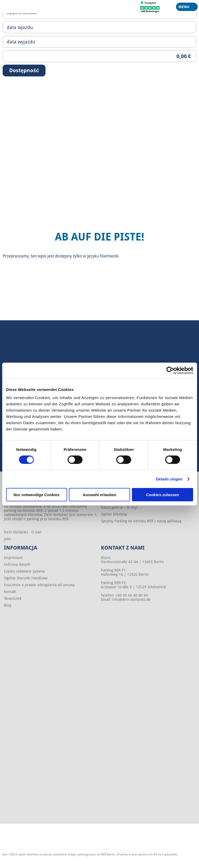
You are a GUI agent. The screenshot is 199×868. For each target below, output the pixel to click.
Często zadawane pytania (24, 571)
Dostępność (24, 70)
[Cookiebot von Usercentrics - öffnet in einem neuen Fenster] (170, 370)
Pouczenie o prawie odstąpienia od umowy (39, 585)
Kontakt (10, 592)
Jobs (7, 539)
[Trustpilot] (150, 6)
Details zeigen (169, 479)
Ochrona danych (17, 564)
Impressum (13, 558)
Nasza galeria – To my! (119, 507)
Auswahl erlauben (99, 495)
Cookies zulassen (162, 495)
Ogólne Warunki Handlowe (26, 578)
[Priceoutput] (99, 56)
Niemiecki (109, 256)
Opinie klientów (114, 514)
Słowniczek (13, 598)
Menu (185, 8)
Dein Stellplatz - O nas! (23, 532)
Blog (8, 605)
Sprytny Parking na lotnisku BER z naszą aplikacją (141, 521)
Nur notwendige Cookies (37, 495)
